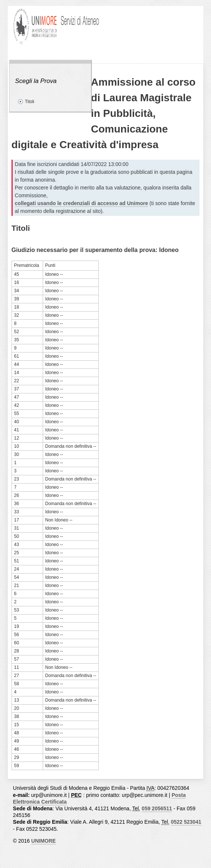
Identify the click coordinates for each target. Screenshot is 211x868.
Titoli (30, 102)
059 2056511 (157, 808)
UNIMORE (43, 841)
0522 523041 (186, 822)
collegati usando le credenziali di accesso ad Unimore (82, 203)
